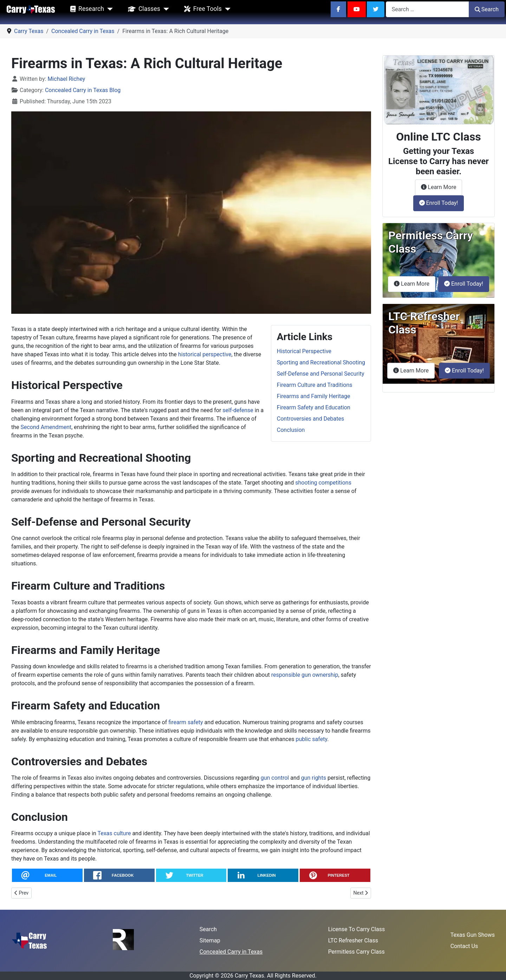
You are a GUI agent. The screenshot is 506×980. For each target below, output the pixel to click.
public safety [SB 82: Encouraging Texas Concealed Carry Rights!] (311, 739)
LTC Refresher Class (353, 940)
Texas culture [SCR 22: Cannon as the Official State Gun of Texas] (114, 833)
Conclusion (291, 430)
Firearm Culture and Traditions (315, 385)
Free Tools (202, 9)
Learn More (442, 187)
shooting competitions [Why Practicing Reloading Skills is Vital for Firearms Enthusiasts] (323, 483)
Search (487, 9)
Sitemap (210, 940)
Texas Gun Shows (473, 935)
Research (86, 9)
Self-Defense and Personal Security (321, 374)
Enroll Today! (439, 203)
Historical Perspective (304, 351)
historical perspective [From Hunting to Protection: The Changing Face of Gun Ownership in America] (205, 354)
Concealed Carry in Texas (231, 952)
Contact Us (464, 946)
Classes (143, 9)
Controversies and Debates (310, 419)
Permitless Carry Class (356, 952)
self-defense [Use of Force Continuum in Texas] (238, 410)
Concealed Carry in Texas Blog (83, 90)
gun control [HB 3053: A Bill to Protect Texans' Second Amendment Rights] (275, 778)
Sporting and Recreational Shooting (321, 362)
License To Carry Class (357, 929)
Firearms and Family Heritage (314, 396)
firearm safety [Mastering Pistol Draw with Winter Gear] (186, 722)
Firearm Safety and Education (314, 407)
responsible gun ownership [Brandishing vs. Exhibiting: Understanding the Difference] (305, 675)
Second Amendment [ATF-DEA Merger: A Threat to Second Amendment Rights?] (46, 427)
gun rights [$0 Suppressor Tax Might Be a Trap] (314, 778)
